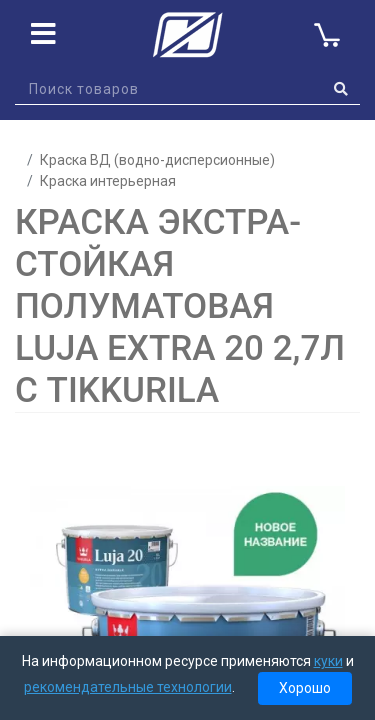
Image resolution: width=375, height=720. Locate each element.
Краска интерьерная (108, 181)
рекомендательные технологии (128, 687)
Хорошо (305, 688)
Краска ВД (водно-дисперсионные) (157, 160)
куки (328, 661)
